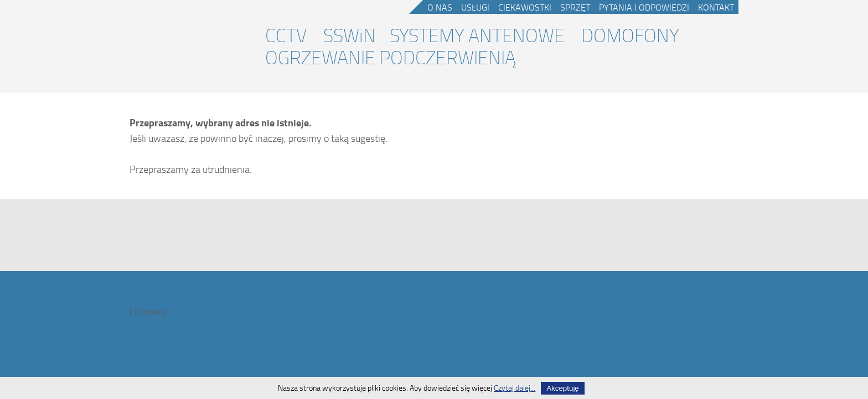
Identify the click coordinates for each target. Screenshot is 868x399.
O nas (440, 7)
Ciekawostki (525, 7)
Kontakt (716, 7)
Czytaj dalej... (515, 388)
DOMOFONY (630, 35)
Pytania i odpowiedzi (644, 7)
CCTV (286, 35)
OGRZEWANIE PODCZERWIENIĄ (391, 57)
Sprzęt (575, 7)
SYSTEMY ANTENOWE (477, 35)
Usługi (475, 7)
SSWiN (350, 35)
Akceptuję (563, 388)
